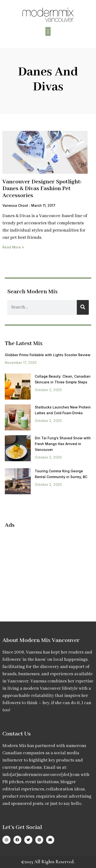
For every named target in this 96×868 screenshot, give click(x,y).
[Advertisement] (45, 567)
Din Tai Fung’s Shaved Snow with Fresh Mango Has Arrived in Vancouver (63, 444)
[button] (48, 32)
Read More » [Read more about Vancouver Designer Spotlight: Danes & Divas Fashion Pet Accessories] (13, 247)
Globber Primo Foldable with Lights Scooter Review (48, 355)
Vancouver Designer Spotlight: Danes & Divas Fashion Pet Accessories (42, 189)
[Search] (83, 307)
